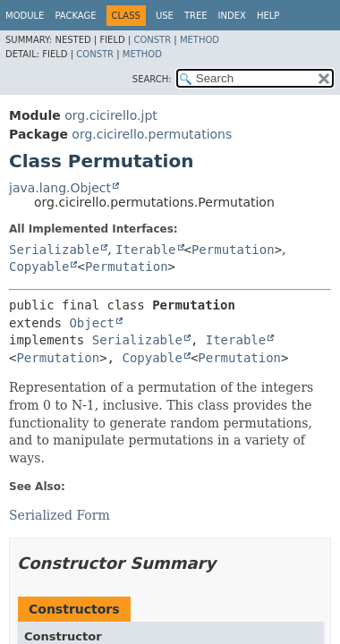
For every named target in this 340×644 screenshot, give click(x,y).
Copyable (39, 267)
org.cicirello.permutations (152, 134)
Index (232, 16)
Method (200, 40)
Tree (196, 16)
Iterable (145, 250)
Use (165, 16)
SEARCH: (152, 79)
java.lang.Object (60, 188)
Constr (152, 40)
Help (268, 16)
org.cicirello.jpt (110, 115)
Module (25, 16)
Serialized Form (59, 515)
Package (75, 16)
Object (92, 323)
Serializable (54, 250)
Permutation (233, 250)
